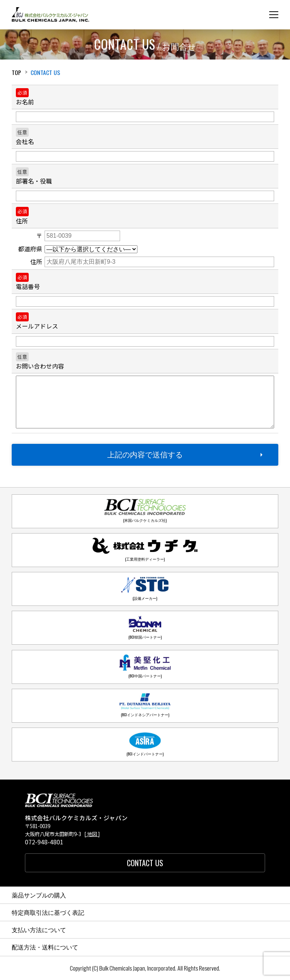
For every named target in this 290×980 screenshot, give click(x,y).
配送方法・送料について (45, 947)
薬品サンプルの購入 (39, 895)
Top (16, 72)
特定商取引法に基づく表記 (48, 912)
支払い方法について (39, 930)
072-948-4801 (44, 842)
